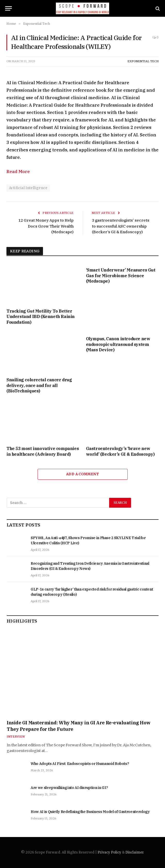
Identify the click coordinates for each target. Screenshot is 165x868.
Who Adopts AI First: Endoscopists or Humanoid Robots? (80, 764)
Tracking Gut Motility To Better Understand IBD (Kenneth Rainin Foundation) (41, 317)
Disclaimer (135, 852)
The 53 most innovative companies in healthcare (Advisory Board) (43, 451)
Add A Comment (82, 474)
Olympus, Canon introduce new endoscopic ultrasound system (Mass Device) (118, 344)
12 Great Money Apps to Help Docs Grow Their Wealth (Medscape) (46, 226)
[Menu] (8, 8)
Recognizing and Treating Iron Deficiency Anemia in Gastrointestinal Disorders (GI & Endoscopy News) (90, 566)
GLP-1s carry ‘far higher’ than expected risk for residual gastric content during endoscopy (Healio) (92, 592)
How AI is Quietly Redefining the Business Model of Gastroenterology (90, 812)
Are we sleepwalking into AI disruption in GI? (69, 788)
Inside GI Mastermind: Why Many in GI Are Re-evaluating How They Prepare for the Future (79, 726)
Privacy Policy (109, 852)
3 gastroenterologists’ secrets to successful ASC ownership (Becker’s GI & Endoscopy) (121, 226)
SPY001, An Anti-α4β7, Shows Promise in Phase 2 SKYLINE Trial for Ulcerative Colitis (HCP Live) (88, 540)
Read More (18, 172)
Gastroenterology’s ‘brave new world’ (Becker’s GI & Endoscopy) (120, 451)
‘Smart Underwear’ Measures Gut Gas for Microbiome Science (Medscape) (121, 276)
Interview (16, 737)
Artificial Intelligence (28, 188)
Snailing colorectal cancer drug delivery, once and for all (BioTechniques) (39, 385)
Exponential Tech (143, 61)
